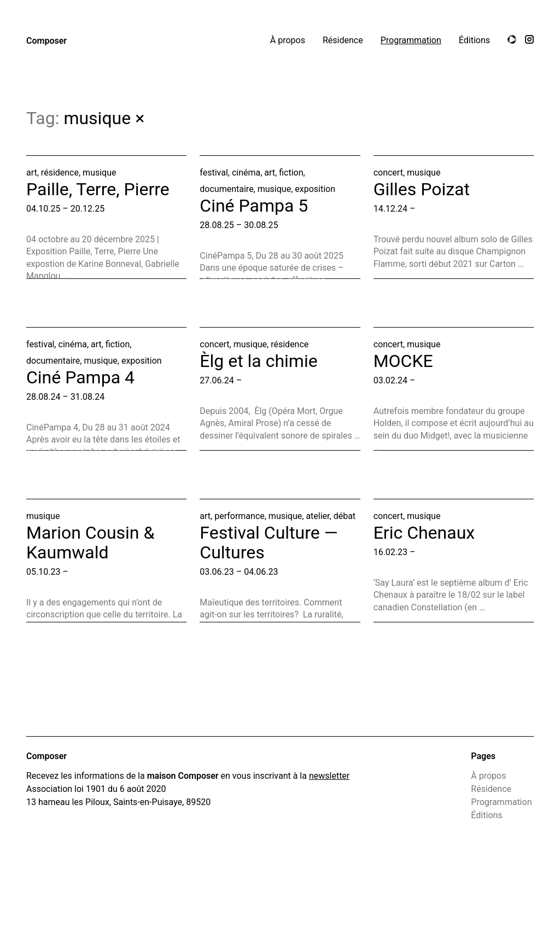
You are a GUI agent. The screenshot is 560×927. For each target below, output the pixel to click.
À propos (288, 40)
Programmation (411, 40)
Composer (46, 41)
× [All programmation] (140, 118)
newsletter (329, 776)
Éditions (474, 40)
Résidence (343, 40)
